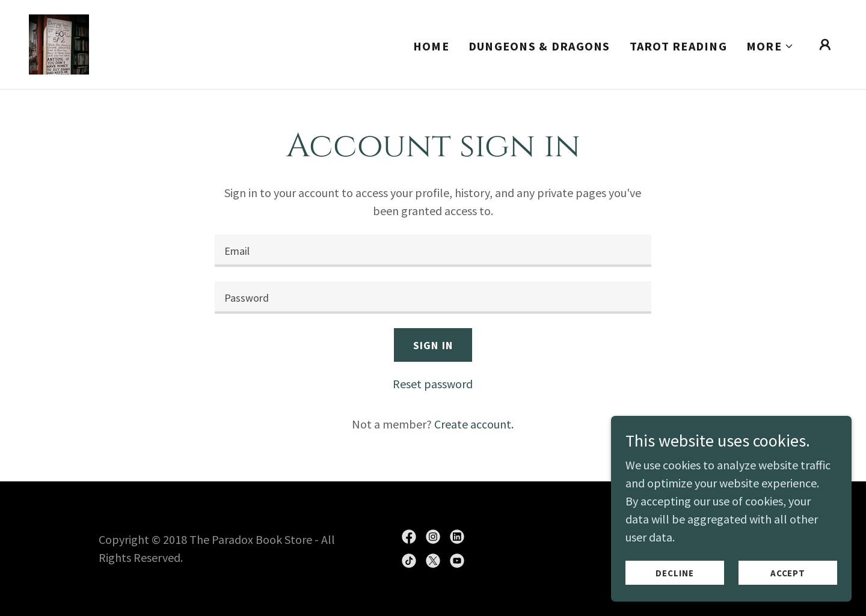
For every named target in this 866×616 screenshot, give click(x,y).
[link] (59, 43)
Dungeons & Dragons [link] (539, 46)
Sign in (433, 345)
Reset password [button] (433, 384)
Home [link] (431, 46)
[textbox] (433, 251)
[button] (770, 46)
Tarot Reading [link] (678, 46)
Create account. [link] (474, 424)
